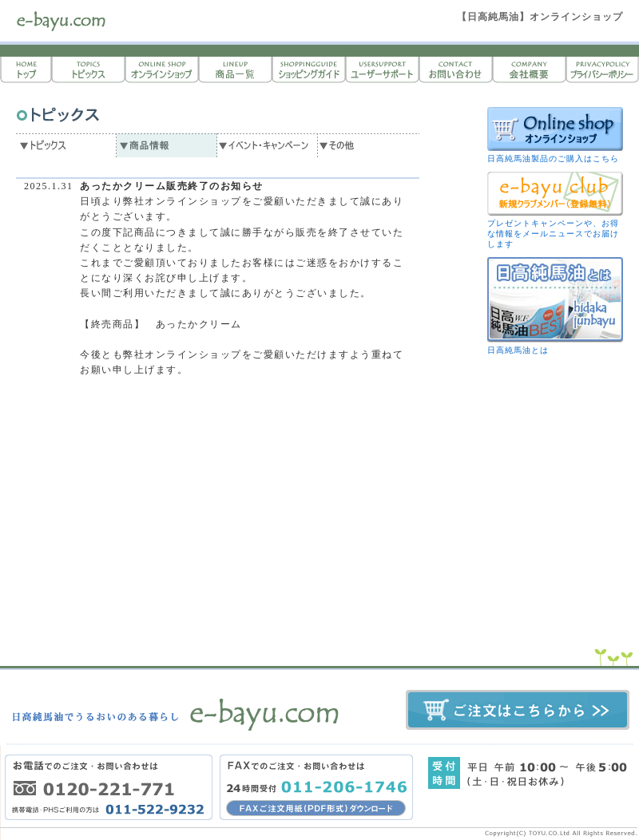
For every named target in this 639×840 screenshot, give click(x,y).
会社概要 (529, 70)
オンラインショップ (161, 70)
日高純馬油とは (518, 350)
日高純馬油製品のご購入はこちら (553, 158)
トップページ (26, 70)
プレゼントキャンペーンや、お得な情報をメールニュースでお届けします (553, 234)
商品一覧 (235, 70)
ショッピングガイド (308, 70)
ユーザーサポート (382, 70)
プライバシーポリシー (602, 70)
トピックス (88, 70)
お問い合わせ (455, 70)
